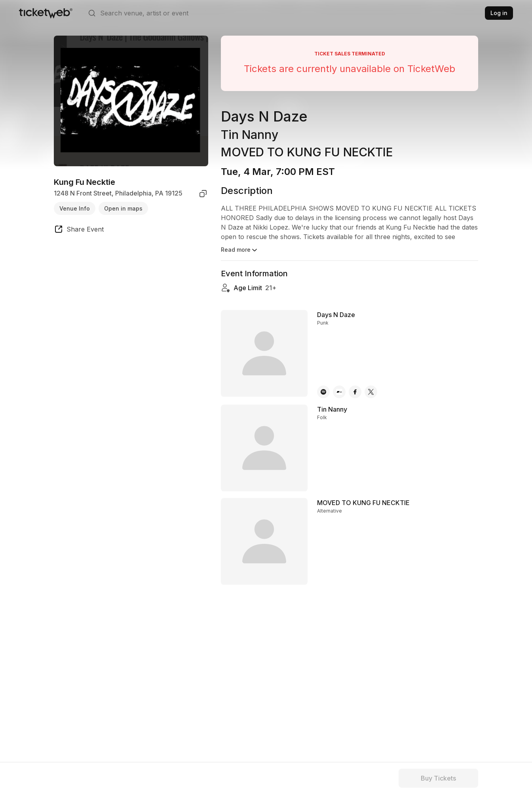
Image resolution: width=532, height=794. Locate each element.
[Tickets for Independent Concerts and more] (46, 13)
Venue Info (75, 208)
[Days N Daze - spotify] (323, 392)
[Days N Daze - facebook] (355, 392)
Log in (499, 13)
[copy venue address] (203, 194)
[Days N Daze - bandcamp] (339, 392)
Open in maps (123, 208)
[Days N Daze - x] (371, 392)
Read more (240, 250)
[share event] (79, 230)
